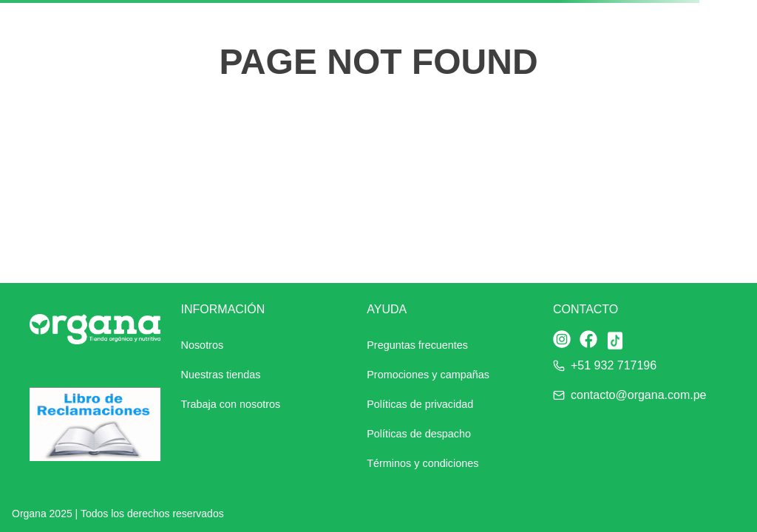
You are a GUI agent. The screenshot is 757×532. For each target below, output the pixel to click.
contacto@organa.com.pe (638, 395)
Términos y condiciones (422, 463)
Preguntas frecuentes (417, 345)
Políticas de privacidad (420, 404)
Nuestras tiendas (221, 375)
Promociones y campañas (428, 375)
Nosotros (203, 345)
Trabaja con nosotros (231, 404)
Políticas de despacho (419, 434)
